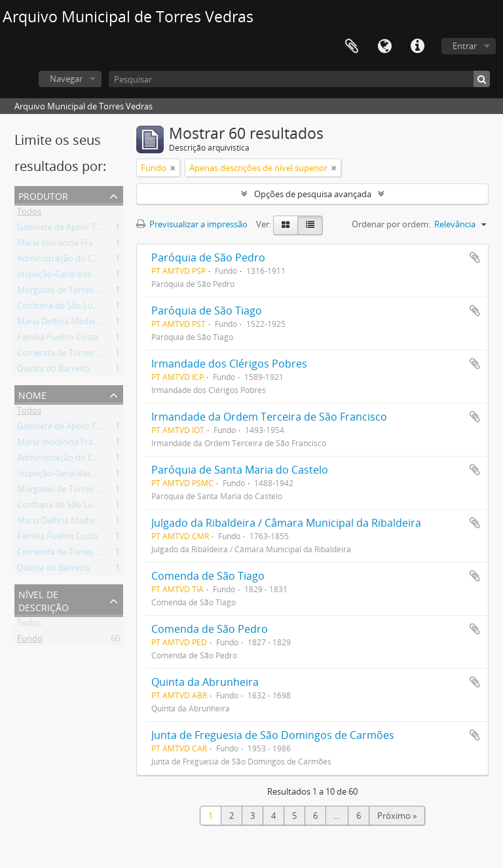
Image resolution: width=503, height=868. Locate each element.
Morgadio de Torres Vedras (70, 292)
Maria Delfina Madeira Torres (73, 324)
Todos (29, 214)
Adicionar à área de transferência (475, 257)
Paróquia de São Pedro (208, 257)
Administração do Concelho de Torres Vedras (104, 261)
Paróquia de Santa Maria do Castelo (240, 470)
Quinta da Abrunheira (205, 682)
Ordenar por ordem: (391, 224)
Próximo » (397, 816)
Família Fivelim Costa (58, 339)
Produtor (43, 195)
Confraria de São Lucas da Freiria (80, 308)
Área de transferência (352, 47)
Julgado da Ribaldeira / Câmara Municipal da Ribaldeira (286, 523)
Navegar (66, 79)
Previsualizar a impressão (192, 224)
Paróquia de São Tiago (207, 311)
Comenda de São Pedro (210, 629)
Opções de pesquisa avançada (313, 194)
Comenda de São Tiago (208, 576)
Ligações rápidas (417, 47)
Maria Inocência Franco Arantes (78, 245)
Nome (32, 394)
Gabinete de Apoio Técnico (69, 229)
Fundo (30, 641)
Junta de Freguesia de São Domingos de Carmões (273, 735)
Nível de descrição (44, 600)
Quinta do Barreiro (53, 371)
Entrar (465, 46)
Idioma (384, 47)
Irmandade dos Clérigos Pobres (229, 364)
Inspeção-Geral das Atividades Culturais (94, 276)
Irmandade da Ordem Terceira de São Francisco (269, 417)
